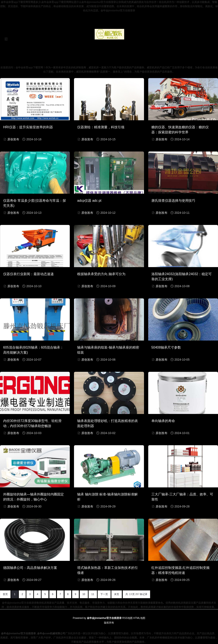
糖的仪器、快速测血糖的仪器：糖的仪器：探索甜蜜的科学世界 (180, 130)
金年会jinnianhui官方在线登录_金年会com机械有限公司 (33, 633)
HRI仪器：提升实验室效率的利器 (28, 127)
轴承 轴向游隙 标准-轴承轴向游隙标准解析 (107, 497)
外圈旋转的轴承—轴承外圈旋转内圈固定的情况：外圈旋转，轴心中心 (34, 497)
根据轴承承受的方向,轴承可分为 (101, 274)
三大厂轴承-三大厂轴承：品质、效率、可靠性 (182, 497)
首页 (5, 594)
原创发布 (13, 139)
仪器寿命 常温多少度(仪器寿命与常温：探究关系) (35, 203)
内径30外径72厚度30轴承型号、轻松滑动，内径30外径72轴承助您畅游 (32, 423)
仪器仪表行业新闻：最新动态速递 (28, 274)
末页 (117, 594)
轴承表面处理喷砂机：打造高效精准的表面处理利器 (108, 423)
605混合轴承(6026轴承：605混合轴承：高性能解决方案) (33, 350)
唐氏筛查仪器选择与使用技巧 (173, 201)
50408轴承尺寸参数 (166, 347)
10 (84, 594)
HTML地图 (139, 618)
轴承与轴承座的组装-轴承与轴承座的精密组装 (108, 350)
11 (93, 594)
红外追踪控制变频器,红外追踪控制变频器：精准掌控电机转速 (180, 570)
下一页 (104, 594)
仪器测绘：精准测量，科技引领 (101, 127)
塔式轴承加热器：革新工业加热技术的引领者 (108, 570)
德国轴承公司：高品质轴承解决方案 (30, 568)
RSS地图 (127, 618)
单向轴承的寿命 (163, 421)
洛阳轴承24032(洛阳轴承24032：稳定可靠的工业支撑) (182, 277)
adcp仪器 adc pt (89, 201)
